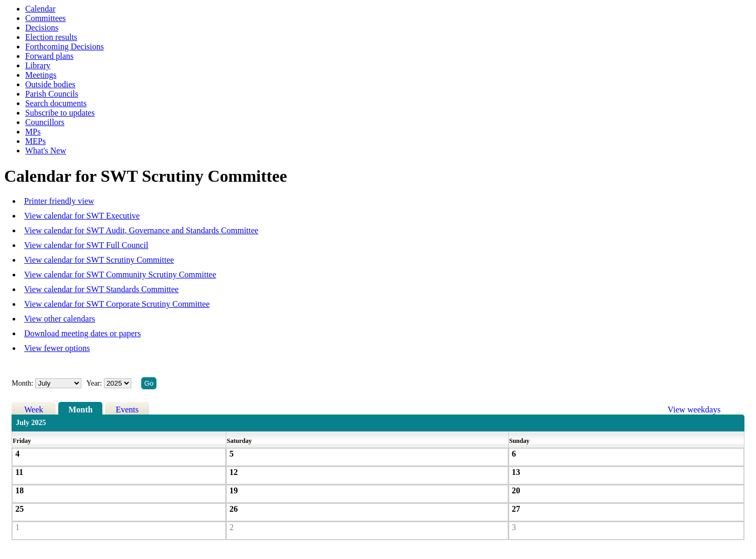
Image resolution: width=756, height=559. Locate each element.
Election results (51, 37)
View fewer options (57, 348)
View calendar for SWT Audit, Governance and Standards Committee (141, 230)
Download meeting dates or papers (82, 333)
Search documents (56, 103)
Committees (45, 18)
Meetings (41, 75)
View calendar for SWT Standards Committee (101, 289)
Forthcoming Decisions (65, 46)
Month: (22, 383)
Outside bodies (50, 84)
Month (80, 410)
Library (38, 65)
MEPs (35, 141)
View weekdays (694, 410)
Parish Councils (52, 94)
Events (127, 410)
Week (34, 410)
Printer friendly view (59, 201)
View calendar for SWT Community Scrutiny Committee (120, 275)
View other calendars (60, 319)
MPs (33, 132)
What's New (46, 151)
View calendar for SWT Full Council (86, 245)
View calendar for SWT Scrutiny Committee (99, 260)
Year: (95, 383)
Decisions (42, 28)
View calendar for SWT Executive (82, 216)
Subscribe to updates (60, 113)
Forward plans (49, 56)
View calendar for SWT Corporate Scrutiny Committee (117, 304)
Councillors (45, 122)
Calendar (40, 9)
